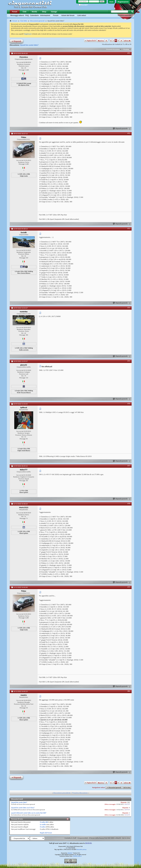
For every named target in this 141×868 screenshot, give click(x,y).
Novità (34, 12)
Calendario (34, 15)
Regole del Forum (46, 833)
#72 (129, 133)
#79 (129, 587)
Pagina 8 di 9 (91, 41)
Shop (44, 12)
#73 (129, 229)
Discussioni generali (37, 21)
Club (25, 12)
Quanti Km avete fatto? (19, 802)
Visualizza (126, 49)
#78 (129, 504)
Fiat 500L (24, 21)
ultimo (127, 41)
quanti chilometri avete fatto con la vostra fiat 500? (29, 813)
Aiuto (111, 2)
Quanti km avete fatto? (29, 45)
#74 (129, 308)
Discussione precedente (62, 793)
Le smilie (43, 825)
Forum (15, 12)
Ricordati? (83, 5)
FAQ (27, 15)
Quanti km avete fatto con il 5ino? (23, 808)
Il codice (43, 827)
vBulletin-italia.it (77, 856)
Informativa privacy (81, 849)
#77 (129, 466)
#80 (129, 691)
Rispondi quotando (120, 129)
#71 (129, 53)
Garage (54, 12)
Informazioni (45, 15)
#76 (129, 404)
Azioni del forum (68, 15)
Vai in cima (127, 788)
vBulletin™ (70, 853)
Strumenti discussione (113, 49)
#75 (129, 361)
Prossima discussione (80, 793)
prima (101, 41)
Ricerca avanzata (125, 15)
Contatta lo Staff (70, 838)
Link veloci (82, 15)
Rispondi (16, 41)
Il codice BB (44, 822)
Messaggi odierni (17, 15)
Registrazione (123, 2)
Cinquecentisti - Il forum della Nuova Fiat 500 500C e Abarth (99, 838)
